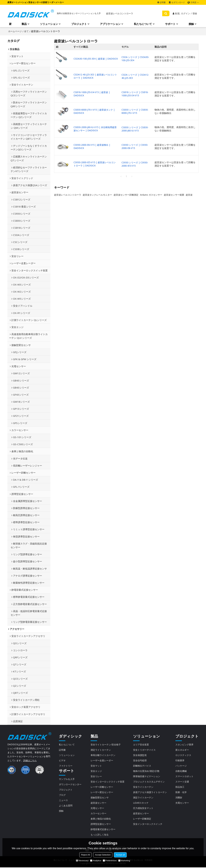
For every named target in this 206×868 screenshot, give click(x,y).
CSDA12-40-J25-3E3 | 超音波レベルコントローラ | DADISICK (95, 76)
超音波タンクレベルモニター (97, 195)
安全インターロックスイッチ (148, 824)
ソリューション (49, 24)
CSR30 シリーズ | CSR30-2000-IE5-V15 (136, 164)
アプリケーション (110, 24)
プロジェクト (79, 24)
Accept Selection (103, 855)
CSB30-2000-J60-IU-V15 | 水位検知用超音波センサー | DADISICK (95, 129)
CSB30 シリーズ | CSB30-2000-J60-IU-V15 (136, 129)
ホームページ (15, 31)
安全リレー (96, 776)
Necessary (82, 861)
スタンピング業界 (185, 744)
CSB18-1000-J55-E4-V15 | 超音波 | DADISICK (92, 94)
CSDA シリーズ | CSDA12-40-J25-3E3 (137, 76)
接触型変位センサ (99, 798)
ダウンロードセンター (71, 784)
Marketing (124, 861)
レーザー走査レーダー (102, 760)
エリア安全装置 (141, 744)
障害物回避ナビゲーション (147, 776)
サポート (170, 24)
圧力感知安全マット (143, 808)
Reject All (85, 855)
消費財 (179, 798)
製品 (24, 24)
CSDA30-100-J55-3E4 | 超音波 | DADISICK (91, 59)
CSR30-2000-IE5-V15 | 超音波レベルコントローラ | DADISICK (96, 164)
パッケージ (181, 766)
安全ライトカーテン (143, 787)
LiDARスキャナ (141, 803)
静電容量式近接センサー (103, 830)
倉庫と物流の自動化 (101, 819)
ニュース (64, 800)
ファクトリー (66, 766)
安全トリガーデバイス (145, 750)
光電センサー (97, 808)
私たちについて (143, 24)
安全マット (96, 766)
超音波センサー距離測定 (126, 195)
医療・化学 (181, 792)
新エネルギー (183, 750)
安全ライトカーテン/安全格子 (106, 744)
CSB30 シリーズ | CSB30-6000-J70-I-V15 (136, 111)
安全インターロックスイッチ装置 (108, 782)
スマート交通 (183, 782)
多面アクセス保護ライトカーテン (151, 792)
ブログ (63, 795)
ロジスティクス (184, 755)
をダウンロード (178, 2)
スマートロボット (185, 776)
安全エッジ (96, 771)
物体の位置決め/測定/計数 (147, 771)
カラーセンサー (98, 814)
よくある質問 (66, 806)
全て (26, 31)
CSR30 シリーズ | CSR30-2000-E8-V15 (136, 147)
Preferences (110, 861)
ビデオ (63, 760)
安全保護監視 (140, 755)
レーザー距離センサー (102, 787)
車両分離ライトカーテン (103, 755)
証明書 (163, 2)
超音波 (189, 195)
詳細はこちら (30, 761)
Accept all (120, 855)
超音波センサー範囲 (174, 195)
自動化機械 (181, 771)
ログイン (186, 14)
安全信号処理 (140, 760)
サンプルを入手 (67, 779)
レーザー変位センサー (102, 792)
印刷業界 (180, 760)
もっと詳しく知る (99, 835)
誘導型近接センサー (101, 824)
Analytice (96, 861)
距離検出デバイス (142, 766)
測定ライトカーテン (101, 750)
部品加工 (180, 787)
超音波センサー (98, 803)
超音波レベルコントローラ (68, 195)
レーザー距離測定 (142, 819)
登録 (195, 14)
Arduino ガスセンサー (151, 195)
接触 (191, 24)
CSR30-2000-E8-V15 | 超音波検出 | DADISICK (93, 147)
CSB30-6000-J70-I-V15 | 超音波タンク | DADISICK (95, 111)
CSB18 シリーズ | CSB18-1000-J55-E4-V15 (136, 94)
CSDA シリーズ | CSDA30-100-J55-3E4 (137, 59)
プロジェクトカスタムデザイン (150, 782)
